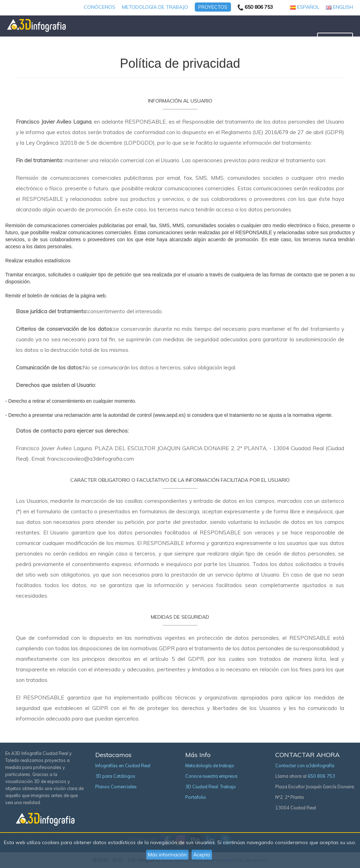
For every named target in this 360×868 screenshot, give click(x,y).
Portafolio (196, 797)
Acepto (202, 855)
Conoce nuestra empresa (211, 776)
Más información (167, 855)
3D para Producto (247, 39)
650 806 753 (321, 776)
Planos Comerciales (198, 39)
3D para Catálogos (148, 39)
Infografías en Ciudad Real (123, 765)
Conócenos (99, 7)
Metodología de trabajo (155, 7)
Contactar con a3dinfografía (305, 765)
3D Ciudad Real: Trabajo (211, 787)
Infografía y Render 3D (95, 39)
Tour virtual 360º (292, 39)
